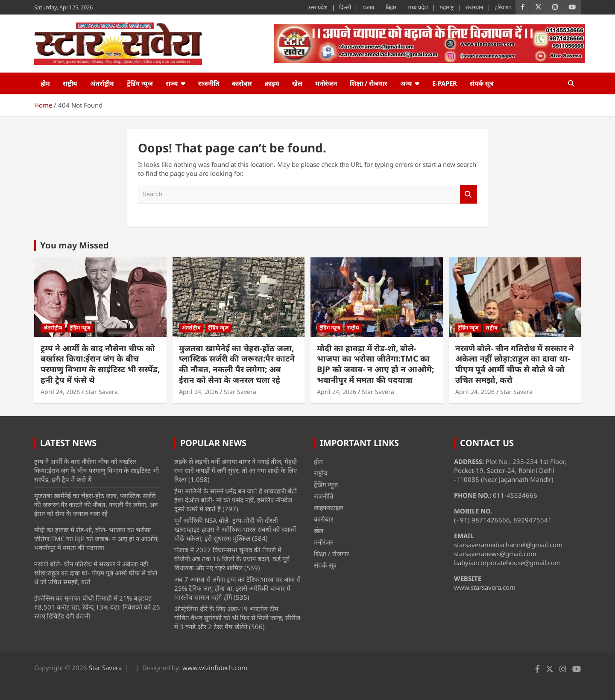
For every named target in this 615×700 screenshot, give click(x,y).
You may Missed (75, 245)
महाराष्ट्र (447, 7)
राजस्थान (474, 7)
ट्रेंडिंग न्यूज (140, 83)
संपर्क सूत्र (482, 83)
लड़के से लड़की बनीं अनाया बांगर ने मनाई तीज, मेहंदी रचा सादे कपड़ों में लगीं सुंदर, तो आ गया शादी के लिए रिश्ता (236, 470)
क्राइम (272, 83)
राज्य (172, 83)
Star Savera (102, 392)
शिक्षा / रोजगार (369, 83)
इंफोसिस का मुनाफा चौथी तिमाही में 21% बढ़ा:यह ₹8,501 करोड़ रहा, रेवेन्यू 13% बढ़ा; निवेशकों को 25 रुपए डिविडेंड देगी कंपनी (97, 607)
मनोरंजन (326, 83)
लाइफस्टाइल (328, 507)
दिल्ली (345, 7)
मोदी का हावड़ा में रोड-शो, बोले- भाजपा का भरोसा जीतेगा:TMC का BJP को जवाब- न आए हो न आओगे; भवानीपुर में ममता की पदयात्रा (375, 364)
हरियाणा (503, 7)
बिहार (391, 7)
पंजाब (368, 7)
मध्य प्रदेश (418, 7)
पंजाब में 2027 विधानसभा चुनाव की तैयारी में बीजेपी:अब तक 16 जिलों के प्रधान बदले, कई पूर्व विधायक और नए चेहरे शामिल (232, 559)
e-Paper (445, 83)
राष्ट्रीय (70, 83)
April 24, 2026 (60, 392)
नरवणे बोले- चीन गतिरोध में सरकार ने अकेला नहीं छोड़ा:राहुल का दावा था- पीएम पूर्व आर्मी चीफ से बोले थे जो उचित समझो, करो (515, 364)
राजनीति (209, 83)
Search (469, 194)
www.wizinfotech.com (215, 668)
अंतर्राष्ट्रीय (102, 83)
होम (45, 83)
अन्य (406, 83)
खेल (297, 83)
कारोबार (242, 83)
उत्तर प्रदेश (318, 7)
